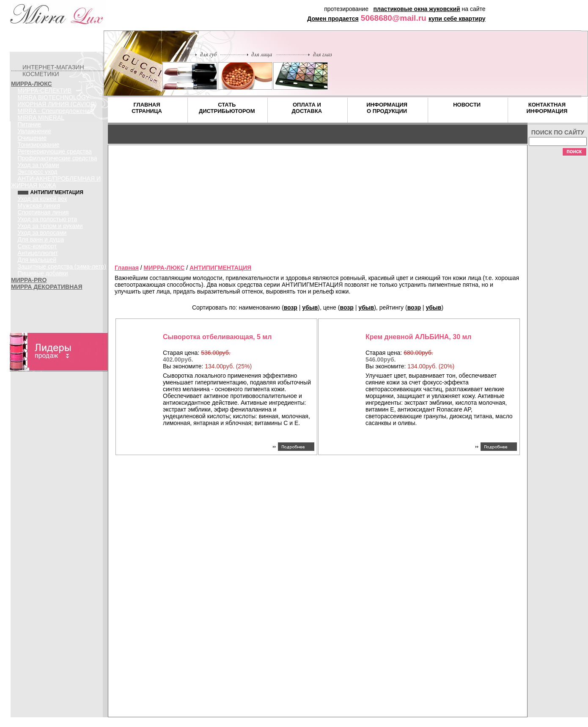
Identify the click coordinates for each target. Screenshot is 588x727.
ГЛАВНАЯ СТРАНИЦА (147, 108)
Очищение (32, 138)
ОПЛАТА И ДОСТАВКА (307, 108)
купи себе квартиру (457, 19)
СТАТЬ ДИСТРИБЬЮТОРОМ (227, 108)
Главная (127, 268)
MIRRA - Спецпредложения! (56, 111)
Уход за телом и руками (50, 226)
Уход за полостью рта (48, 219)
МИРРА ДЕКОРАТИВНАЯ (47, 287)
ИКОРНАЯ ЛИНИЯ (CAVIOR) (57, 104)
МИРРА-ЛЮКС (32, 84)
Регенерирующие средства (55, 151)
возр (291, 307)
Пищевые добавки (43, 273)
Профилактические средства (58, 158)
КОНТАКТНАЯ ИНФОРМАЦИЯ (547, 108)
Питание (29, 124)
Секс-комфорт (37, 246)
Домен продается (333, 19)
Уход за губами (38, 165)
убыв (310, 307)
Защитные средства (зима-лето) (62, 266)
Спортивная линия (43, 212)
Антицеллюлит (38, 253)
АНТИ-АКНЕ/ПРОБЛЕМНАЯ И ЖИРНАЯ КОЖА (56, 182)
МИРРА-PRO (29, 280)
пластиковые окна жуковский (417, 9)
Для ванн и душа (41, 239)
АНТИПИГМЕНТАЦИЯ (220, 268)
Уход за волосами (42, 233)
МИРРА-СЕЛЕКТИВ (45, 91)
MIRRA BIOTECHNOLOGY (54, 97)
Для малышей (37, 260)
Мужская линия (39, 206)
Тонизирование (39, 145)
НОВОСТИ (467, 105)
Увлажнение (34, 131)
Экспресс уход (38, 172)
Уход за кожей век (43, 199)
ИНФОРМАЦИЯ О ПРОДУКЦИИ (387, 108)
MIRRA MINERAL (41, 118)
